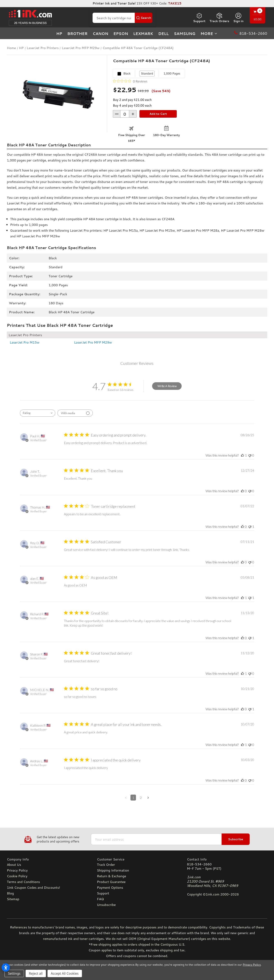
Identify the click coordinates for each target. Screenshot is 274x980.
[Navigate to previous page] (126, 798)
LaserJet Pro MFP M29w (93, 342)
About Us (14, 864)
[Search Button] (144, 18)
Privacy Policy (17, 870)
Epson (121, 34)
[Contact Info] (227, 859)
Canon (101, 34)
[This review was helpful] (242, 455)
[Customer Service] (137, 859)
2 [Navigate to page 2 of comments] (141, 798)
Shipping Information (113, 870)
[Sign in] (238, 18)
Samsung (185, 34)
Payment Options (110, 887)
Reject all (36, 973)
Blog (10, 893)
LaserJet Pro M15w (24, 342)
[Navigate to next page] (148, 798)
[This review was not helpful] (250, 455)
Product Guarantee (111, 882)
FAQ (100, 899)
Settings (14, 973)
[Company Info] (47, 859)
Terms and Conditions (23, 882)
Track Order (106, 864)
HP (59, 34)
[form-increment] (125, 114)
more (209, 34)
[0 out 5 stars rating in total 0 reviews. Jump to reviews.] (130, 81)
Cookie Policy (17, 876)
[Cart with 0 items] (257, 16)
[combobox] (38, 413)
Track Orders (219, 18)
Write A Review (167, 386)
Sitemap (13, 899)
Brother (78, 34)
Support (199, 18)
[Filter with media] (75, 413)
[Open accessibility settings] (6, 968)
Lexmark (143, 34)
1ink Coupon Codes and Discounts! (33, 887)
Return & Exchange (111, 876)
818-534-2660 (199, 864)
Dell (164, 34)
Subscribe (236, 839)
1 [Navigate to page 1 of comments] (133, 798)
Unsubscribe (106, 905)
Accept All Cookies (65, 973)
